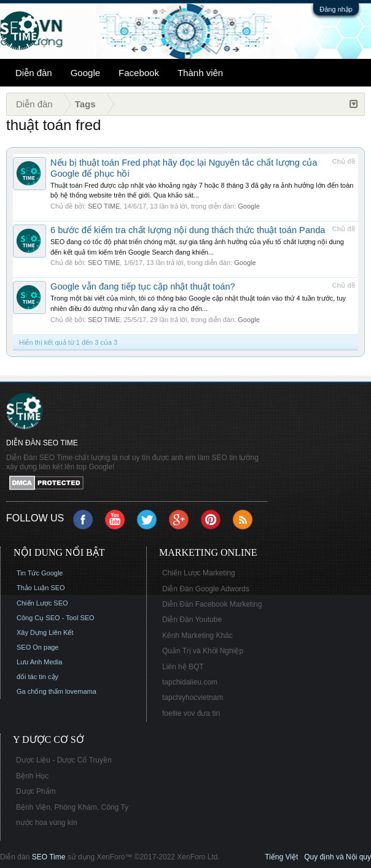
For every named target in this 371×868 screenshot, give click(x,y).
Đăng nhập (336, 9)
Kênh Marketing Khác (197, 636)
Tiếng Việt (281, 857)
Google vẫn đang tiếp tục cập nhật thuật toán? (143, 286)
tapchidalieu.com (190, 682)
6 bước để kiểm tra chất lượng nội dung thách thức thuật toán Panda (188, 230)
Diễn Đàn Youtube (192, 620)
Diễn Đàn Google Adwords (206, 589)
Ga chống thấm (40, 691)
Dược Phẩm (36, 791)
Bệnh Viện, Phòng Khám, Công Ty (72, 807)
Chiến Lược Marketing (199, 573)
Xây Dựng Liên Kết (45, 632)
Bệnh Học (32, 776)
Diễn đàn (34, 73)
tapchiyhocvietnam (193, 697)
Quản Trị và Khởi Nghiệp (203, 651)
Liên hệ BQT (183, 667)
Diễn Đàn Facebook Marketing (212, 604)
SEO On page (38, 647)
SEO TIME (104, 206)
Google (85, 73)
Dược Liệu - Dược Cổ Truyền (64, 760)
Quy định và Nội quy (338, 857)
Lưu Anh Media (39, 662)
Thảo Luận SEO (41, 588)
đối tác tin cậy (37, 677)
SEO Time (49, 857)
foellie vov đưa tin (191, 713)
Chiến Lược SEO (42, 603)
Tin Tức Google (40, 573)
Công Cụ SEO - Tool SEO (56, 618)
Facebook (139, 73)
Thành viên (200, 73)
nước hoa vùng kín (47, 823)
